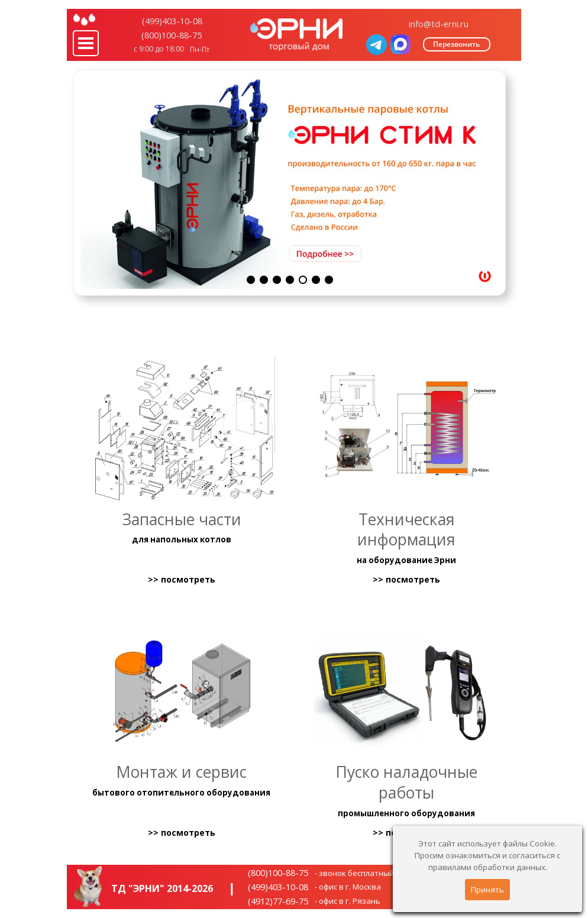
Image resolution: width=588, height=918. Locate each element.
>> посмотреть (182, 580)
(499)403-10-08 (172, 21)
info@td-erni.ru (439, 24)
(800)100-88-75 (172, 35)
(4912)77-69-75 (278, 901)
